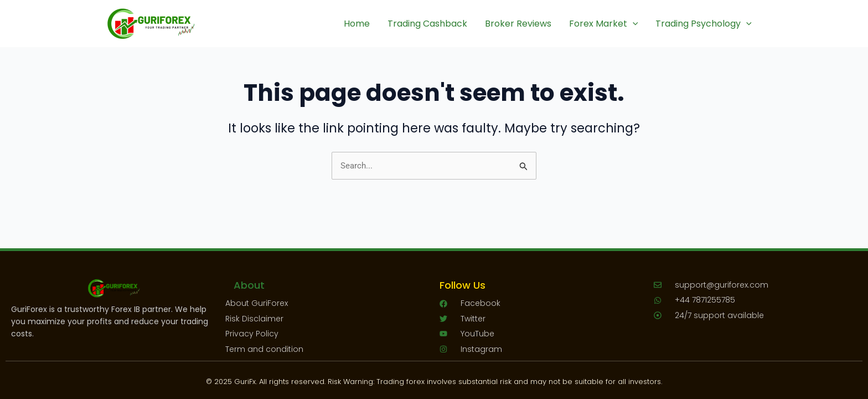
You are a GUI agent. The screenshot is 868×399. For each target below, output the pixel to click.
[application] (633, 24)
